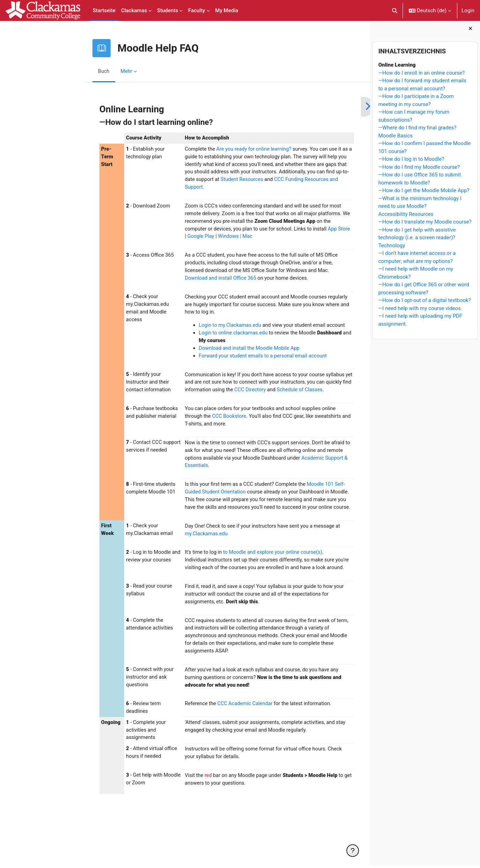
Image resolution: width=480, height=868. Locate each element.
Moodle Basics (395, 138)
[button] (395, 10)
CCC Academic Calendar (209, 740)
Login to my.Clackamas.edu (194, 330)
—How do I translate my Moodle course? (425, 225)
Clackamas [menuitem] (134, 10)
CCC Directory (243, 396)
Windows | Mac (213, 239)
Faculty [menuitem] (196, 10)
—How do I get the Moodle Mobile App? (424, 193)
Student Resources (240, 181)
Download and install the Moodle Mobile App (214, 353)
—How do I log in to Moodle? (411, 162)
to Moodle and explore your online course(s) (238, 577)
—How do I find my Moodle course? (419, 169)
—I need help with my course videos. (420, 311)
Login (468, 10)
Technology (392, 248)
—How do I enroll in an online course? (421, 75)
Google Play (178, 239)
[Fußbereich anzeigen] (353, 851)
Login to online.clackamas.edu (197, 338)
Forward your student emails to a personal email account (228, 361)
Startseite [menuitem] (104, 10)
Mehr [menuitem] (88, 71)
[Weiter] (329, 107)
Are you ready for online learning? (219, 150)
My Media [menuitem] (227, 10)
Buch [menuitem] (66, 71)
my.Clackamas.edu (170, 558)
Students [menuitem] (167, 10)
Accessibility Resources (406, 217)
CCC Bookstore (193, 431)
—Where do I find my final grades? (417, 130)
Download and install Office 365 (185, 282)
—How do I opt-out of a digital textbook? (424, 303)
